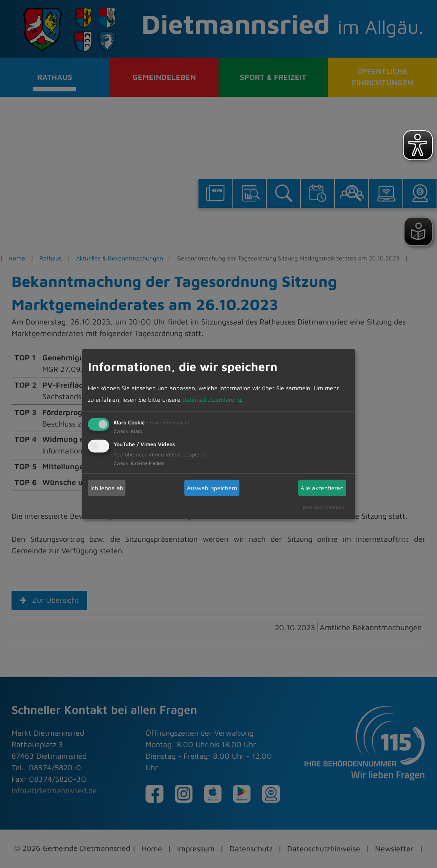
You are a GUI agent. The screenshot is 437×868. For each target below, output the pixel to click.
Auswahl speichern (212, 488)
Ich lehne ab (107, 488)
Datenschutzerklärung (212, 400)
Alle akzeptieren (322, 488)
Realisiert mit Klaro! (324, 507)
